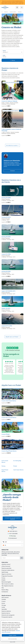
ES (13, 545)
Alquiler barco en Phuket (12, 337)
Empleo (3, 580)
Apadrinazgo (5, 572)
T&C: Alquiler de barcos (7, 586)
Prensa (3, 578)
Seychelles (4, 609)
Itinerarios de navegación (8, 615)
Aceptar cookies (12, 635)
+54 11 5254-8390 (13, 534)
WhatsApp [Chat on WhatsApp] (13, 536)
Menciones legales (6, 582)
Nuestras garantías (6, 568)
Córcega (4, 605)
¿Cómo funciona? (6, 566)
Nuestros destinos (6, 611)
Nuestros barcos (6, 613)
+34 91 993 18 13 (13, 531)
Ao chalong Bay (17, 461)
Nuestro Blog (5, 590)
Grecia (3, 603)
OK (22, 558)
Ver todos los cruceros (12, 145)
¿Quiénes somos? (6, 564)
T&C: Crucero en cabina (7, 584)
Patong (3, 466)
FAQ (3, 588)
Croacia (3, 601)
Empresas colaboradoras (8, 570)
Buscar (13, 60)
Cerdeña (4, 599)
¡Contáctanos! (13, 538)
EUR (13, 542)
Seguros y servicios (6, 574)
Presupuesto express (7, 617)
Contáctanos (5, 592)
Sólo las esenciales (12, 639)
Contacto (12, 171)
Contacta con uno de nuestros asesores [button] (12, 518)
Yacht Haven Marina (18, 470)
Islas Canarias (5, 597)
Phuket (15, 466)
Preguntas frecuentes (7, 576)
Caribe (3, 607)
